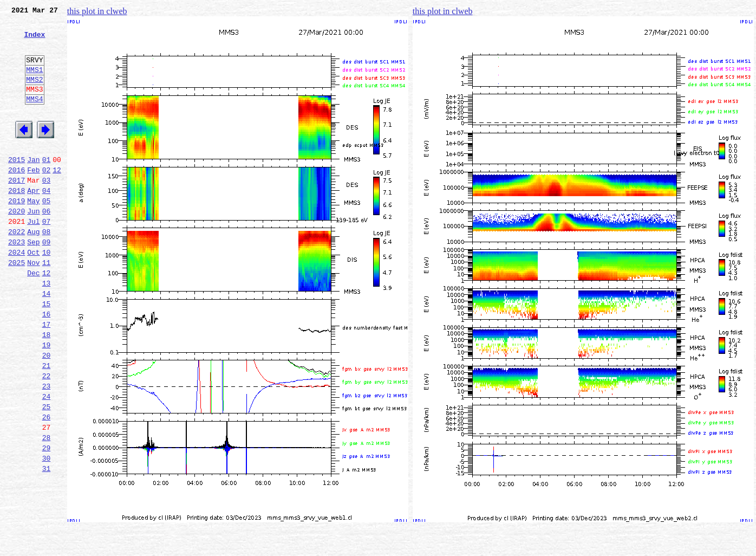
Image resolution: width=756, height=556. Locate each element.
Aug (33, 269)
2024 (17, 293)
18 (47, 388)
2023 (17, 281)
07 (47, 257)
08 (47, 269)
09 (47, 281)
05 (47, 233)
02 (47, 197)
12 (57, 197)
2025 (17, 305)
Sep (33, 281)
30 (47, 531)
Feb (33, 197)
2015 (17, 185)
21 (47, 424)
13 (47, 328)
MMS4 (34, 117)
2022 (17, 269)
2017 (17, 209)
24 (47, 460)
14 (47, 340)
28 (47, 507)
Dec (33, 316)
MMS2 (34, 94)
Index (34, 41)
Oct (33, 293)
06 (47, 245)
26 (47, 483)
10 (47, 293)
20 (47, 412)
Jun (33, 245)
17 (47, 376)
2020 (17, 245)
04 (47, 221)
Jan (33, 185)
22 (47, 436)
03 (47, 209)
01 (47, 185)
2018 (17, 221)
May (33, 233)
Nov (33, 305)
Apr (33, 221)
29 (47, 519)
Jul (33, 257)
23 (47, 448)
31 (47, 543)
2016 (17, 197)
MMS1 (34, 82)
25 (47, 471)
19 (47, 400)
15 (47, 352)
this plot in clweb (97, 11)
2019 (17, 233)
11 (47, 305)
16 (47, 364)
